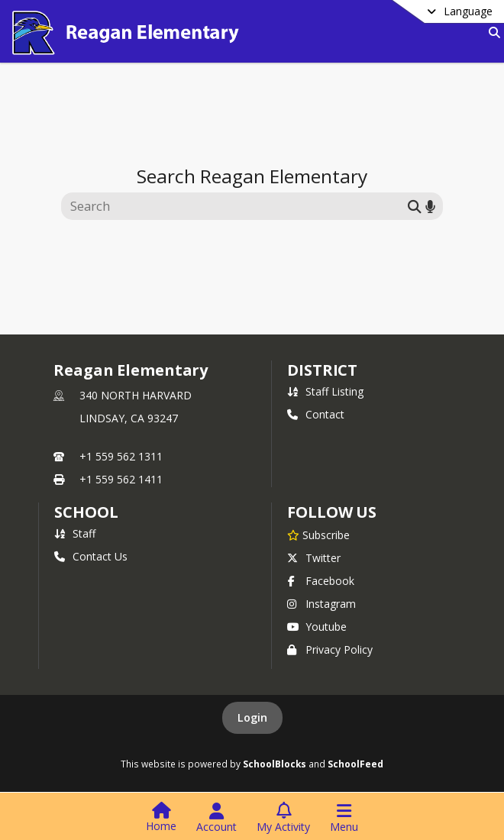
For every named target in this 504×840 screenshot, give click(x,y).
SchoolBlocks (275, 764)
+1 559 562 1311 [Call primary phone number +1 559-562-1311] (121, 456)
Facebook (321, 581)
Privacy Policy (330, 649)
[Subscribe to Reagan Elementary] (318, 535)
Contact (316, 414)
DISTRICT (322, 370)
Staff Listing (325, 391)
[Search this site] (236, 206)
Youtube (317, 627)
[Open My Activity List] (283, 818)
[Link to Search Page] (491, 32)
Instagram (321, 604)
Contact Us (91, 556)
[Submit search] (415, 206)
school (86, 512)
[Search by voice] (430, 206)
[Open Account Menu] (216, 818)
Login (252, 717)
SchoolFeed (355, 764)
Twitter (314, 558)
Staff (75, 533)
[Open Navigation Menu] (344, 818)
